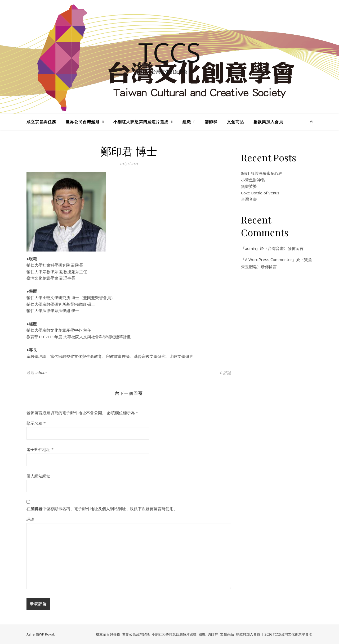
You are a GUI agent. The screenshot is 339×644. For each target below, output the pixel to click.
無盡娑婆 (249, 186)
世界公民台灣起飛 (83, 122)
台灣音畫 (249, 199)
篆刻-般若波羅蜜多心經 (262, 173)
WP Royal (46, 634)
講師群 (211, 122)
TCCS (169, 52)
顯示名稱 (36, 423)
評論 (30, 519)
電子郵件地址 (40, 449)
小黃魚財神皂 (253, 180)
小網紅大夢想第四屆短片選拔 (141, 122)
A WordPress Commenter (269, 259)
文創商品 (235, 122)
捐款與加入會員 (268, 122)
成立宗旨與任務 (41, 122)
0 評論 (226, 373)
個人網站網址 (38, 476)
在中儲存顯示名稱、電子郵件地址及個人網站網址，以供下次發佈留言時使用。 (102, 509)
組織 (187, 122)
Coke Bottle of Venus (260, 193)
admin (41, 373)
